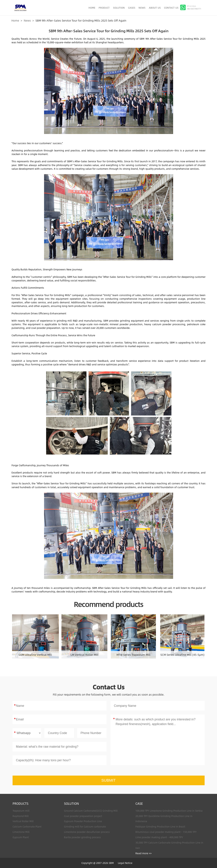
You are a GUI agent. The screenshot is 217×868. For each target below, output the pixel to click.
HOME (92, 8)
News (27, 20)
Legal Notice (125, 863)
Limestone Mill (21, 832)
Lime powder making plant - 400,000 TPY (159, 837)
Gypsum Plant (21, 837)
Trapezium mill (21, 811)
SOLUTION (119, 8)
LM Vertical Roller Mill (84, 655)
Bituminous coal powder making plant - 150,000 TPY (166, 832)
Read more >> (144, 853)
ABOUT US (155, 8)
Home (15, 20)
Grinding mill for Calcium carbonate (85, 827)
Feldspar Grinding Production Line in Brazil (160, 827)
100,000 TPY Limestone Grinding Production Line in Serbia (169, 811)
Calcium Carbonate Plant (27, 827)
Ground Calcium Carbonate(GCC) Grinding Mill (91, 811)
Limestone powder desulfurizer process (87, 832)
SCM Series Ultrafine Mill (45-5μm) (182, 655)
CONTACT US (171, 8)
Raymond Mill (21, 816)
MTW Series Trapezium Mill (133, 655)
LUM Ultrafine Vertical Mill (35, 655)
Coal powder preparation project (83, 816)
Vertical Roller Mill (23, 821)
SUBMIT (108, 780)
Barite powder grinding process (82, 837)
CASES (132, 8)
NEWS (142, 8)
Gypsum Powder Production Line (83, 821)
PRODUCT (104, 8)
